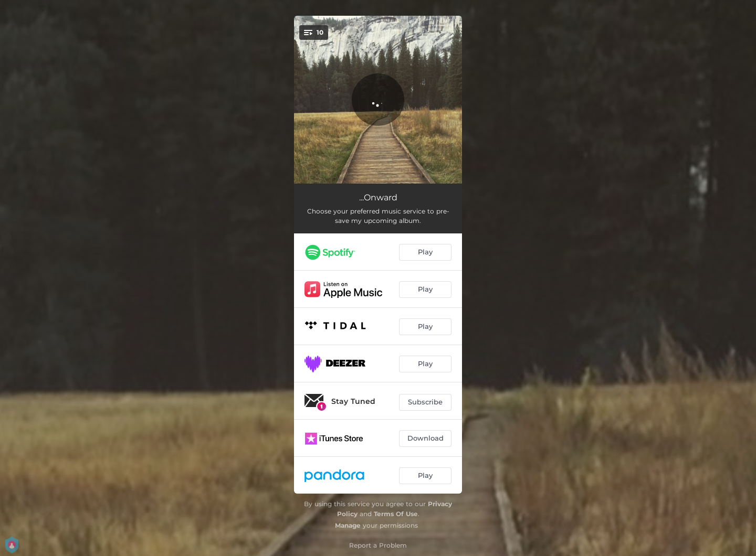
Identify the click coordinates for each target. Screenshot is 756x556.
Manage (348, 525)
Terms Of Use (396, 514)
